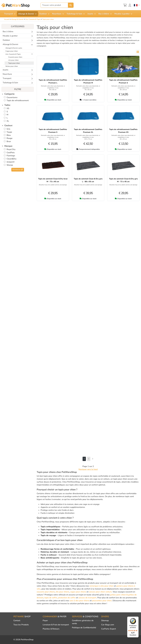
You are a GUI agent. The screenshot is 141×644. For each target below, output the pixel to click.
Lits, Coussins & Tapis (33, 19)
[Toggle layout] (138, 52)
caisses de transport (87, 598)
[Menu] (137, 618)
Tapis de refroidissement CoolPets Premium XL (88, 131)
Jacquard (10, 162)
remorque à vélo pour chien (101, 586)
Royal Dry (11, 149)
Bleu (9, 135)
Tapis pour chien (48, 19)
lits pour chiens (63, 592)
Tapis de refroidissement (18, 100)
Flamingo (11, 156)
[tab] (18, 94)
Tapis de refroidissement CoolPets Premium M (88, 81)
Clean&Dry (11, 159)
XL (8, 121)
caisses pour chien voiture (100, 592)
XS (8, 108)
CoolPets (11, 153)
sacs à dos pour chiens (79, 601)
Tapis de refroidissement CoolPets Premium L (53, 81)
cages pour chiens (78, 592)
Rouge (10, 138)
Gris (8, 129)
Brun (9, 141)
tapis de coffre (51, 598)
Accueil (7, 19)
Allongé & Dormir (17, 19)
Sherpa (10, 165)
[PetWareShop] (15, 5)
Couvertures (12, 97)
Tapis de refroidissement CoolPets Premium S (123, 81)
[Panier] (125, 5)
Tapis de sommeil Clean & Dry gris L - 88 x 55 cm (88, 180)
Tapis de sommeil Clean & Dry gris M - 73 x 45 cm (123, 180)
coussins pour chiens (46, 592)
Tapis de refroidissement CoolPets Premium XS (123, 131)
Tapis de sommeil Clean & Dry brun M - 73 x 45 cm (53, 180)
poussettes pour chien (102, 601)
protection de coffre (67, 598)
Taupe (9, 132)
